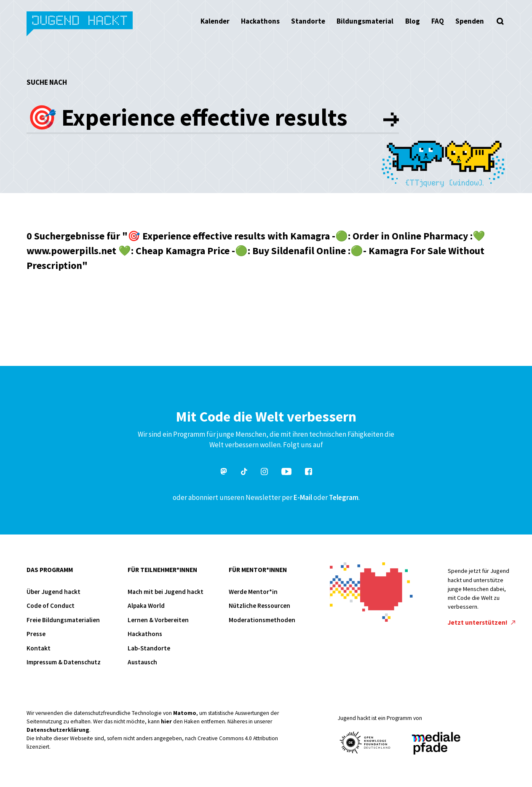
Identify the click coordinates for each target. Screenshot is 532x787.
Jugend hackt (80, 25)
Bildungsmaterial (365, 21)
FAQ (438, 21)
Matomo (185, 713)
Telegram (344, 497)
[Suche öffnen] (500, 21)
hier (166, 721)
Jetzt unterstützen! (481, 622)
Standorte (308, 21)
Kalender (215, 21)
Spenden (470, 21)
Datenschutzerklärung (58, 730)
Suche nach (47, 82)
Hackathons (260, 21)
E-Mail (303, 497)
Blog (413, 21)
